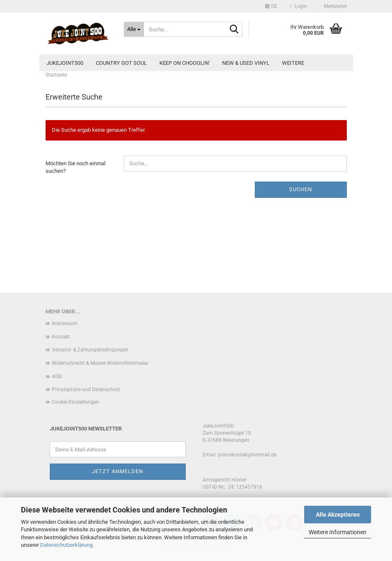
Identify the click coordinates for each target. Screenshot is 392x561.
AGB (57, 377)
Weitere (293, 63)
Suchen (301, 189)
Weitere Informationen (338, 532)
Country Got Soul (121, 63)
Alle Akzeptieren (338, 515)
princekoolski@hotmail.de (247, 455)
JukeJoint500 (65, 63)
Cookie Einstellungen (76, 402)
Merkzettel (333, 6)
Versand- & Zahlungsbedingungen (90, 350)
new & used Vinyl (246, 63)
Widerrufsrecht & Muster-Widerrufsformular (100, 363)
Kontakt (61, 337)
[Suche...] (134, 29)
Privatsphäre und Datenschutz (86, 389)
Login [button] (298, 6)
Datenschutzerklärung (66, 545)
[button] (271, 6)
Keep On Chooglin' (184, 63)
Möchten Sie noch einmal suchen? (76, 167)
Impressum (65, 323)
